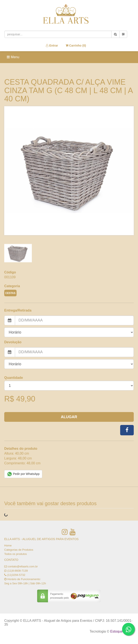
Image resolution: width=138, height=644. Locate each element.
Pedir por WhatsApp (23, 474)
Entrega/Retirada (18, 310)
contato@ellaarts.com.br (23, 566)
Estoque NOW (121, 631)
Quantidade (14, 378)
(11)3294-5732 (16, 575)
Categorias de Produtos (19, 550)
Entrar (52, 46)
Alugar (69, 417)
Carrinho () (76, 46)
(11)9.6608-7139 (18, 571)
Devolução (13, 342)
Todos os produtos (15, 554)
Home (8, 545)
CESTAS (10, 293)
